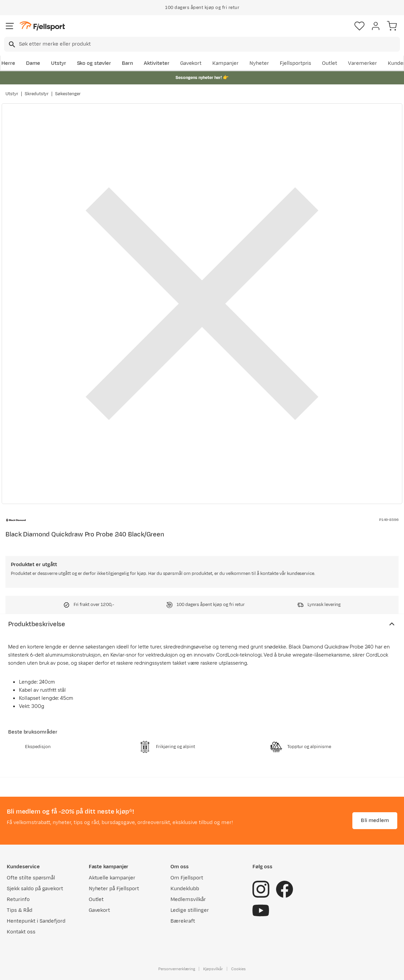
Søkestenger (68, 94)
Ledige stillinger (190, 910)
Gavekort (191, 63)
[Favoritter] (359, 26)
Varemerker (362, 63)
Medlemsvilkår (188, 899)
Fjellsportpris (296, 63)
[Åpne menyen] (10, 26)
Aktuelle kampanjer (112, 878)
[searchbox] (209, 44)
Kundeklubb (185, 889)
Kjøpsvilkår (213, 969)
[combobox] (202, 44)
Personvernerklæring (177, 969)
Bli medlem (375, 820)
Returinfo (18, 899)
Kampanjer (225, 63)
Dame (33, 63)
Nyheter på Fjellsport (114, 889)
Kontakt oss (21, 932)
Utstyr (59, 63)
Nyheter (259, 63)
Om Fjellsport (187, 878)
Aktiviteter (157, 63)
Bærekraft (183, 921)
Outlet (330, 63)
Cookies (238, 969)
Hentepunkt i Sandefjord (36, 921)
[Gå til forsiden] (42, 26)
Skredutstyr (37, 94)
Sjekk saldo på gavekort (35, 889)
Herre (8, 63)
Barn (127, 63)
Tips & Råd (20, 910)
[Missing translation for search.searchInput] (11, 44)
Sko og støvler (94, 63)
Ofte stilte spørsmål (31, 878)
